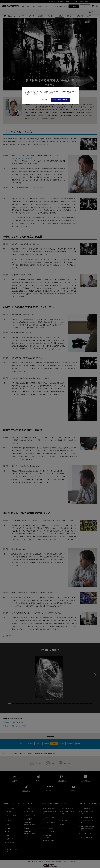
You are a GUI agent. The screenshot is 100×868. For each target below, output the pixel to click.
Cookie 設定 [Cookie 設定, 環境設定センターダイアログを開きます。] (44, 100)
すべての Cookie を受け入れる (60, 100)
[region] (51, 96)
